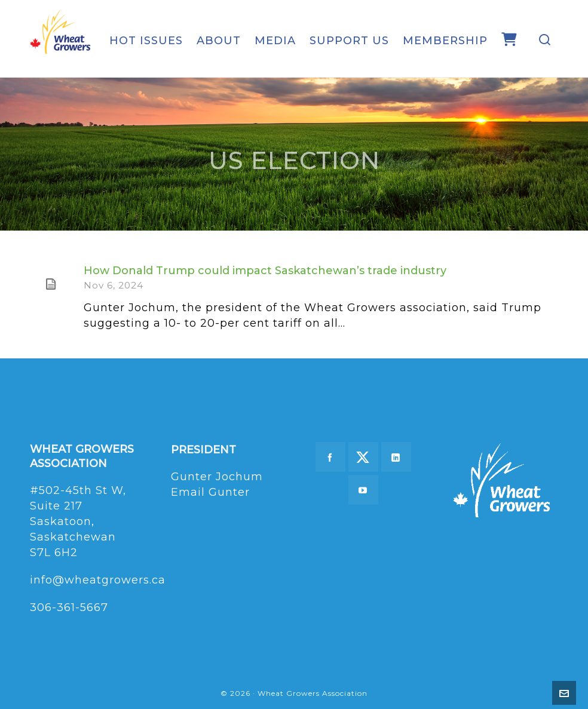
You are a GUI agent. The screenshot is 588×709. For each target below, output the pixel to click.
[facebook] (330, 457)
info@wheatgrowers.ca (98, 580)
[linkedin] (396, 457)
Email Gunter (210, 492)
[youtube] (363, 490)
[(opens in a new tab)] (51, 284)
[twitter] (363, 457)
